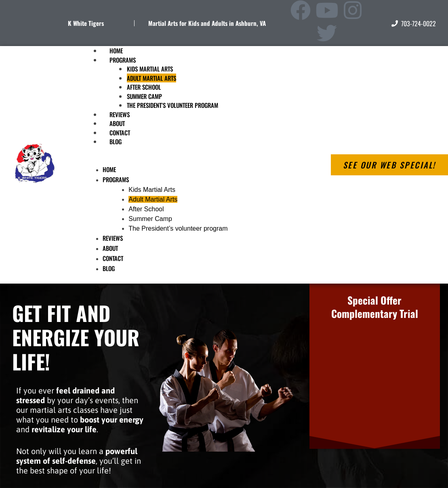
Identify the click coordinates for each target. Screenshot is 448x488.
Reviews (113, 238)
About (110, 248)
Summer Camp (144, 96)
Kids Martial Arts (150, 69)
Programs (123, 60)
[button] (195, 160)
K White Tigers (86, 23)
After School (144, 87)
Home (109, 169)
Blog (116, 141)
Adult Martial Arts (151, 78)
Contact (113, 258)
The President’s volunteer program (172, 105)
